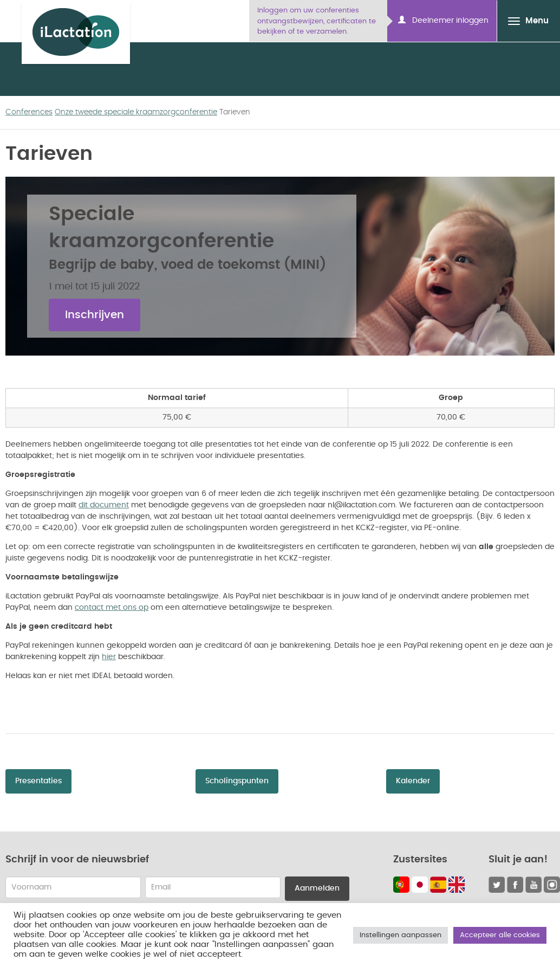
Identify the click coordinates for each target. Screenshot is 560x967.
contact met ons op (112, 608)
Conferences (29, 112)
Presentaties (38, 781)
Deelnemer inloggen (443, 20)
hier (109, 657)
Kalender (413, 781)
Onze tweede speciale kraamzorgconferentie (136, 112)
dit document (104, 505)
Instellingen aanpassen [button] (401, 935)
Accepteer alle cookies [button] (500, 935)
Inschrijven (95, 315)
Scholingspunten (237, 781)
